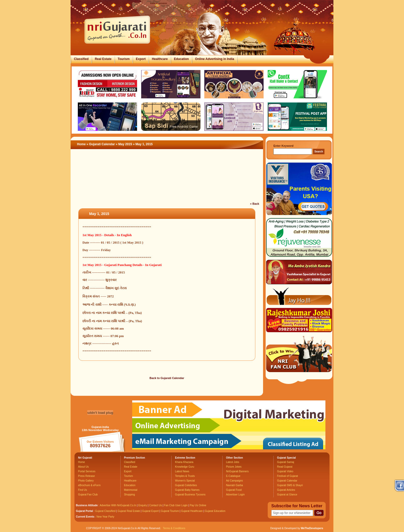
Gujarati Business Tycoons (190, 495)
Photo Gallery (86, 481)
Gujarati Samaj (285, 462)
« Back (255, 204)
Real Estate (103, 59)
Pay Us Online (198, 505)
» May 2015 (124, 144)
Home (81, 144)
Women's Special (185, 481)
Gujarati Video (285, 471)
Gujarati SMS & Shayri (290, 485)
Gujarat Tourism (170, 511)
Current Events (85, 517)
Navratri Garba (234, 485)
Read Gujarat (285, 467)
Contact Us (155, 505)
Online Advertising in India (215, 59)
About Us (83, 467)
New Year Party (106, 517)
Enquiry (143, 505)
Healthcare (160, 59)
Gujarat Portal (85, 511)
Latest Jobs (233, 462)
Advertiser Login (235, 495)
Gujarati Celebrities (186, 485)
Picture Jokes (234, 467)
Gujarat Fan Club (88, 495)
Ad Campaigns (234, 481)
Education (181, 59)
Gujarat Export (150, 511)
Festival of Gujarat (287, 476)
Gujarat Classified (105, 511)
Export (141, 59)
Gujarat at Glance (287, 495)
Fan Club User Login (176, 505)
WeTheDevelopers (312, 528)
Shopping (129, 495)
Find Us (82, 490)
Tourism (124, 59)
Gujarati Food (234, 490)
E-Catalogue (233, 476)
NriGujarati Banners (237, 471)
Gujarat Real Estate (129, 511)
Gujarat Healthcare (192, 511)
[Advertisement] (167, 179)
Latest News (182, 471)
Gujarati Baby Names (187, 490)
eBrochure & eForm (89, 485)
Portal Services (87, 471)
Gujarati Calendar (102, 144)
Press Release (86, 476)
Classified (81, 59)
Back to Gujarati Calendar (167, 378)
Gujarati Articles (286, 490)
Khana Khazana (184, 462)
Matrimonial (131, 490)
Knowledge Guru (185, 467)
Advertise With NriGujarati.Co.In (118, 505)
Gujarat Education (215, 511)
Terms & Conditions (174, 528)
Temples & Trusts (185, 476)
